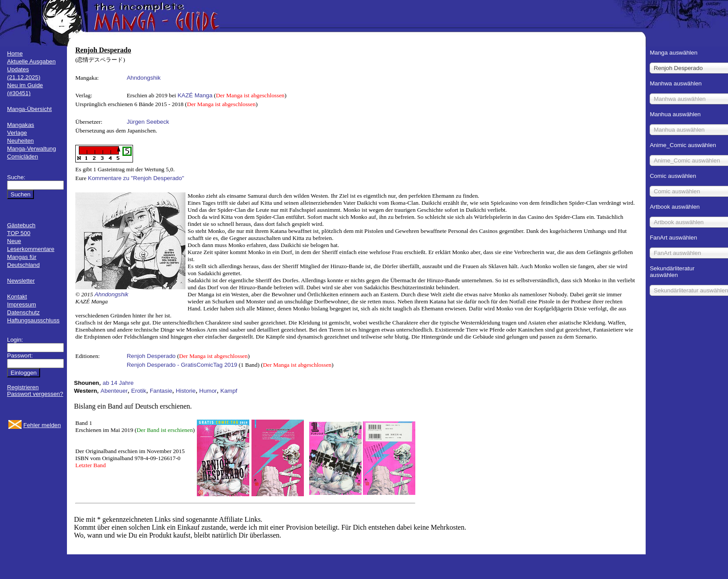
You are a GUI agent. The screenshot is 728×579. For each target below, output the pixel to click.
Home (15, 53)
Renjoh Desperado (151, 356)
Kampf (229, 391)
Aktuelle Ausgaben (31, 61)
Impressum (22, 304)
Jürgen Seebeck (148, 122)
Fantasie (161, 391)
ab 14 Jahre (118, 383)
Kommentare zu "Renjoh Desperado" (136, 178)
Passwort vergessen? (35, 394)
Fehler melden (42, 425)
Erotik (139, 391)
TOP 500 (19, 233)
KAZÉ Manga (195, 95)
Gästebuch (21, 225)
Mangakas (21, 125)
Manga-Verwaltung (31, 149)
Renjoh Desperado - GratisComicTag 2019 (182, 365)
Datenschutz (23, 312)
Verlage (17, 133)
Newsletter (21, 281)
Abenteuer (114, 391)
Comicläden (22, 157)
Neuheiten (20, 141)
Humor (208, 391)
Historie (186, 391)
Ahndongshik (144, 78)
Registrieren (23, 387)
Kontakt (17, 297)
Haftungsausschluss (33, 320)
